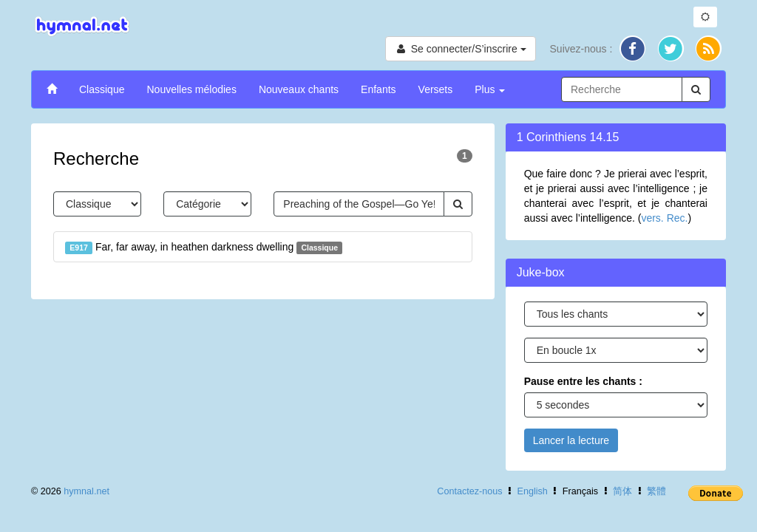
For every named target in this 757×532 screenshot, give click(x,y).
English (533, 491)
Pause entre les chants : (583, 381)
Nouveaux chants (299, 89)
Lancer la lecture (571, 440)
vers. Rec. (664, 218)
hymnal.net (86, 491)
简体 (622, 491)
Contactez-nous (469, 491)
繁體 (656, 491)
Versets (436, 89)
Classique (102, 89)
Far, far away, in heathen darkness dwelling (204, 248)
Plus (490, 89)
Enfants (378, 89)
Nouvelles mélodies (191, 89)
